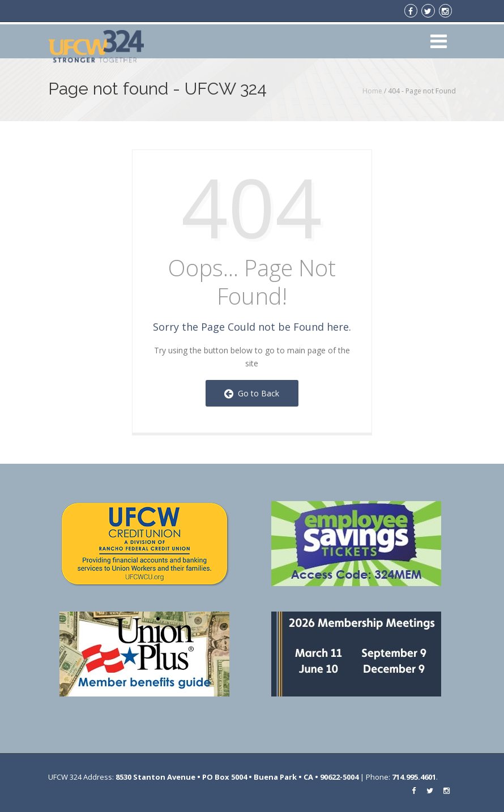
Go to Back (252, 393)
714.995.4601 (414, 777)
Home (372, 91)
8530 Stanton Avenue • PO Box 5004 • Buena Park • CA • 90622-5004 (237, 777)
